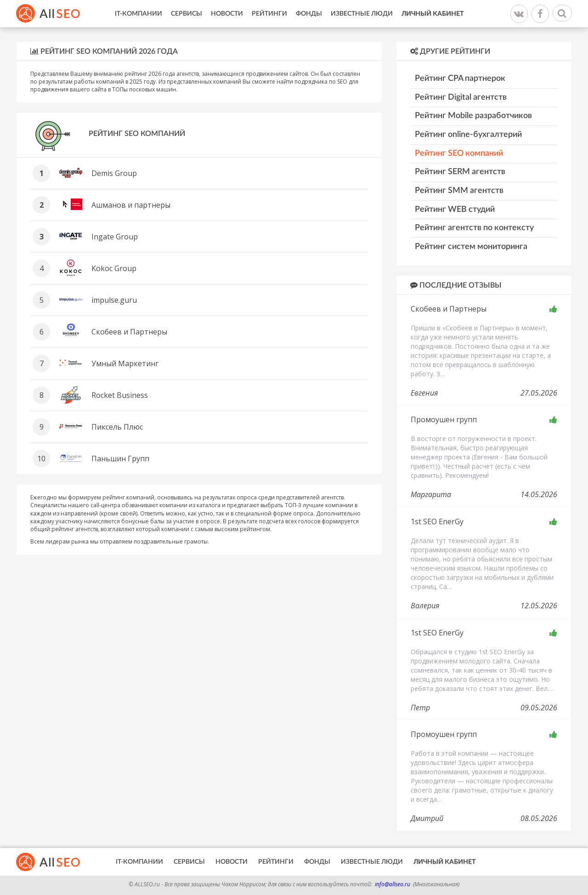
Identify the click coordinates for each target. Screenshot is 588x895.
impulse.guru (114, 300)
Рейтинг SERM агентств (460, 172)
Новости (227, 14)
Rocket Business (120, 395)
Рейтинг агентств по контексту (474, 228)
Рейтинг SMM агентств (459, 191)
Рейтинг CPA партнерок (460, 79)
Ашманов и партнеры (131, 205)
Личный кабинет (433, 14)
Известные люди (362, 14)
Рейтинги (269, 14)
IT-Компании (139, 14)
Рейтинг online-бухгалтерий (468, 135)
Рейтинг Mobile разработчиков (473, 116)
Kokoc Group (114, 268)
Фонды (309, 14)
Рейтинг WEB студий (455, 210)
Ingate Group (115, 237)
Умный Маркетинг (125, 363)
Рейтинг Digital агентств (461, 97)
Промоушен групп (444, 419)
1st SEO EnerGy (437, 521)
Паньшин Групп (120, 459)
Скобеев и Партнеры (129, 332)
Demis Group (114, 173)
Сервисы (187, 14)
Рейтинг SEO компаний (459, 153)
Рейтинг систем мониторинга (471, 247)
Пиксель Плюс (117, 427)
